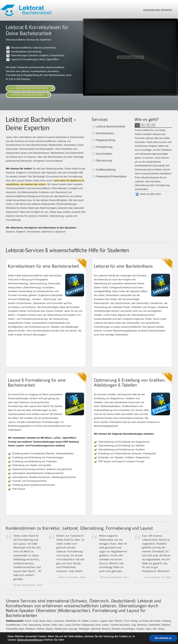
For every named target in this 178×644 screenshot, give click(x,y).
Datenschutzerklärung (30, 640)
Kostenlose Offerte (158, 10)
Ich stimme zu (163, 638)
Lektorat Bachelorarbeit (27, 95)
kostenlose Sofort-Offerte (29, 88)
